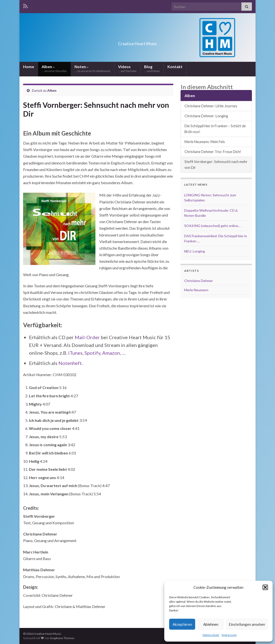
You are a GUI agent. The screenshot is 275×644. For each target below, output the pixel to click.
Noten (92, 68)
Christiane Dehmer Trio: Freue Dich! (213, 152)
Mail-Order (87, 337)
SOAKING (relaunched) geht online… (212, 226)
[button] (265, 587)
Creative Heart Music (137, 42)
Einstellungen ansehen (247, 624)
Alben (54, 68)
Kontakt (175, 67)
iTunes (75, 353)
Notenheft (70, 363)
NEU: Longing (195, 251)
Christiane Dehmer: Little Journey (211, 106)
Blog (152, 68)
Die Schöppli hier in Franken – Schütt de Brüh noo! (215, 129)
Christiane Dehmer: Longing (206, 116)
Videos (127, 68)
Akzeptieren (182, 624)
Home (29, 67)
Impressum (229, 635)
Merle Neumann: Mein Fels (205, 142)
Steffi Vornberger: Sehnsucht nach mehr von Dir (216, 165)
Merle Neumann (196, 290)
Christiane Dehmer (199, 281)
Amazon (111, 353)
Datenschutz (211, 635)
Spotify (92, 353)
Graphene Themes (62, 638)
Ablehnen (211, 624)
